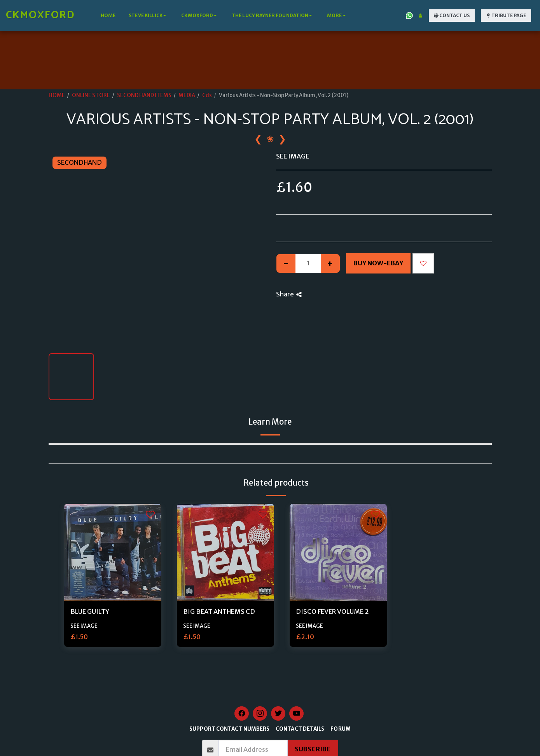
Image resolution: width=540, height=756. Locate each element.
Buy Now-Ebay (378, 263)
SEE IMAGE (84, 626)
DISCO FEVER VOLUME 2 (332, 612)
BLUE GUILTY (90, 612)
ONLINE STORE (91, 95)
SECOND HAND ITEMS (144, 95)
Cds (207, 95)
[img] (113, 552)
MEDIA (187, 95)
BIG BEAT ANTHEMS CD (219, 612)
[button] (148, 16)
